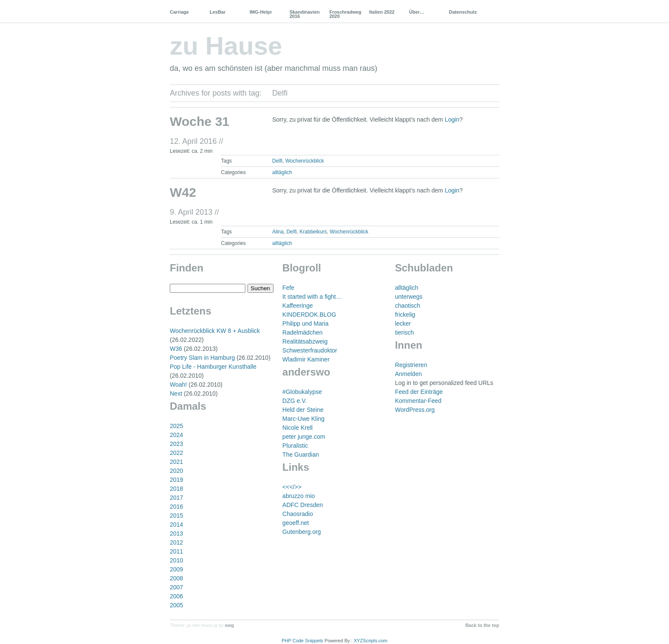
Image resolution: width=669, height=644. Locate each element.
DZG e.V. (295, 401)
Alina (278, 232)
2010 (176, 560)
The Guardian (301, 455)
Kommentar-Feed (418, 401)
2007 (176, 587)
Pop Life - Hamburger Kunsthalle (213, 367)
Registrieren (411, 365)
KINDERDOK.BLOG (309, 315)
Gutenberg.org (302, 532)
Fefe (288, 288)
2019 (176, 480)
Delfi (277, 161)
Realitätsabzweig (305, 341)
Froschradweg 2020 (345, 14)
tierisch (404, 332)
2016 (176, 507)
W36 (176, 349)
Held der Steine (303, 410)
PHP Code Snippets (303, 641)
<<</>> (292, 487)
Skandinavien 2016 (304, 14)
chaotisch (408, 306)
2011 (176, 551)
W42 (183, 192)
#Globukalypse (302, 392)
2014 (176, 525)
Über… (417, 12)
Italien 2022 (382, 12)
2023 (176, 444)
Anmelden (409, 374)
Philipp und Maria (305, 323)
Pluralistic (295, 446)
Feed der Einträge (419, 392)
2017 (176, 498)
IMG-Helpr (261, 12)
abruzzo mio (299, 496)
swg (229, 625)
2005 (176, 605)
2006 (176, 596)
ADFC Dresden (303, 505)
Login (452, 119)
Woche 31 (200, 121)
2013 (176, 533)
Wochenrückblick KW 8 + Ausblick (215, 331)
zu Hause (226, 46)
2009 (176, 569)
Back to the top (482, 625)
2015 (176, 516)
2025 (176, 426)
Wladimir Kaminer (306, 359)
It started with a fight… (312, 297)
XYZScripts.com (371, 641)
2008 (176, 578)
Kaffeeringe (298, 306)
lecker (403, 323)
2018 (176, 489)
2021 (176, 462)
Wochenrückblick (305, 161)
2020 (176, 471)
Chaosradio (298, 514)
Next (176, 393)
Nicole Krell (298, 428)
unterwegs (409, 297)
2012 (176, 542)
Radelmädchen (303, 332)
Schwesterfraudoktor (310, 350)
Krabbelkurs (313, 232)
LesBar (217, 12)
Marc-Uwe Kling (304, 419)
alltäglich (282, 172)
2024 (176, 435)
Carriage (179, 12)
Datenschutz (463, 12)
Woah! (178, 385)
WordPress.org (415, 410)
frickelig (405, 315)
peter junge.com (304, 437)
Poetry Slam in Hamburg (202, 358)
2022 (176, 453)
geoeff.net (296, 523)
